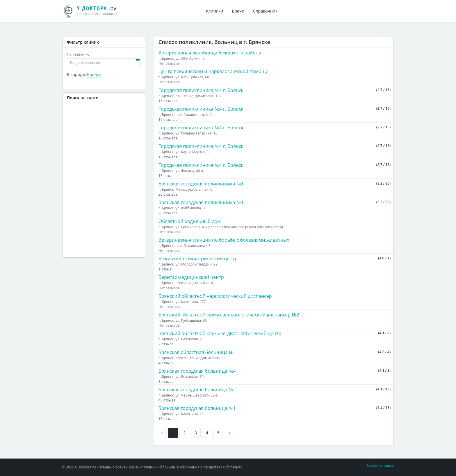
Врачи (238, 11)
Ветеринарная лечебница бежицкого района (210, 53)
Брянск (94, 74)
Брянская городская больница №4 (197, 371)
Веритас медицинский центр (191, 277)
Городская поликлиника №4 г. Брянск (201, 90)
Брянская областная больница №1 (197, 352)
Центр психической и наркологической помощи (213, 71)
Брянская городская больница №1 (197, 408)
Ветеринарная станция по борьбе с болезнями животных (224, 240)
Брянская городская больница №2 (197, 390)
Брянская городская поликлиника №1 (201, 184)
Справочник (265, 11)
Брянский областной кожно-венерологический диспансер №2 (229, 315)
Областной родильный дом (190, 221)
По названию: (79, 54)
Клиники (214, 11)
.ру (93, 10)
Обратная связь (380, 465)
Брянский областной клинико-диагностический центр (220, 333)
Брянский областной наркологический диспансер (215, 296)
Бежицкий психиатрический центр (198, 259)
